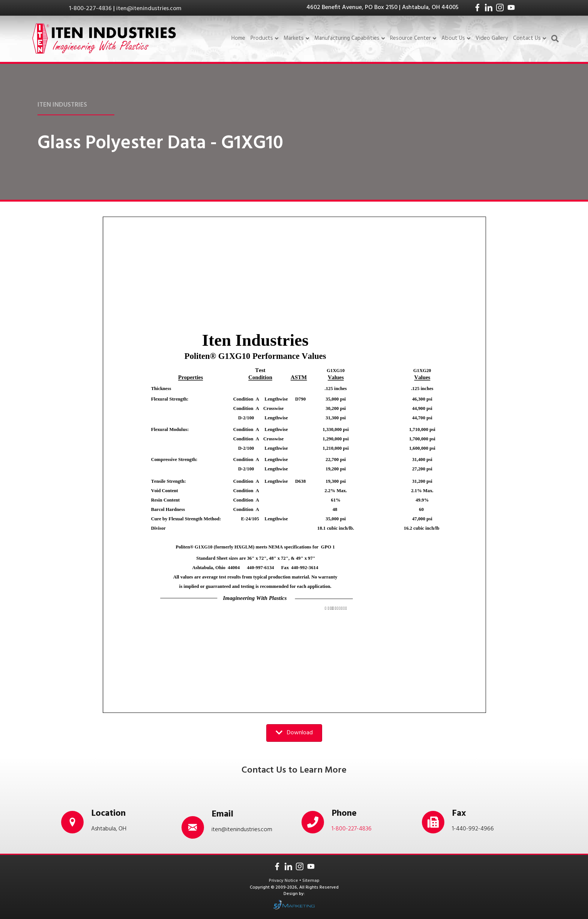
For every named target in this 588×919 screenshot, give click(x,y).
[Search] (554, 39)
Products (262, 39)
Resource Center (410, 39)
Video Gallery (492, 38)
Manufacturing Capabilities (347, 39)
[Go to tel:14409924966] (475, 822)
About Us (453, 39)
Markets (294, 39)
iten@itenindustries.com (149, 9)
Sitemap (311, 881)
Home (238, 38)
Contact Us (527, 39)
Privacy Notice (284, 881)
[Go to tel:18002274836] (354, 822)
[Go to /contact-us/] (114, 822)
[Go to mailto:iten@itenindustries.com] (234, 823)
